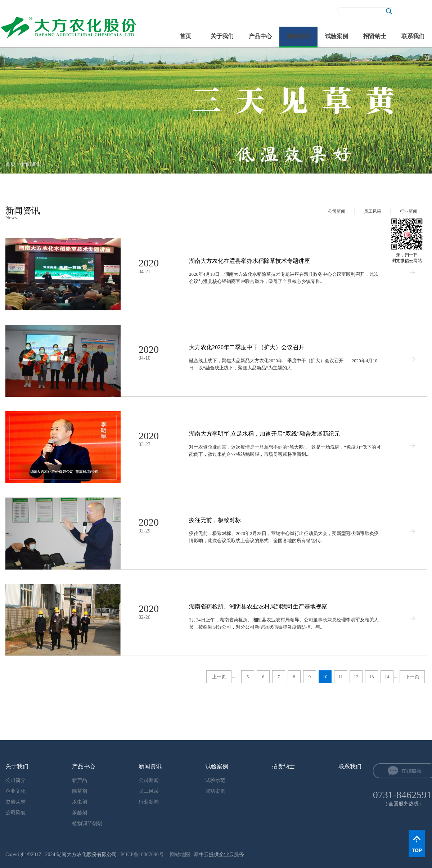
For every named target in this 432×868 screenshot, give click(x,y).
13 (372, 677)
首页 (185, 36)
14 (387, 677)
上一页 (219, 677)
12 (356, 677)
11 (341, 677)
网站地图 (179, 854)
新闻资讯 (31, 164)
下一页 (412, 677)
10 (325, 677)
